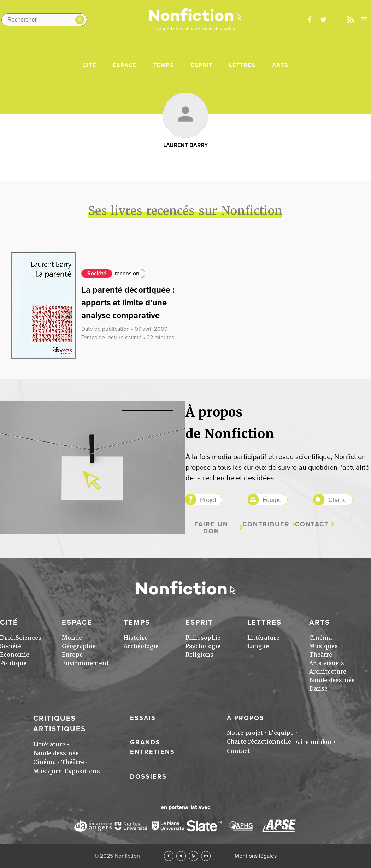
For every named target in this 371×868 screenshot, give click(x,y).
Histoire (136, 638)
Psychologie (203, 646)
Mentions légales (256, 856)
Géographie (79, 646)
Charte (337, 500)
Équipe (272, 500)
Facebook (169, 856)
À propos (246, 718)
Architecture (328, 672)
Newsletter (364, 20)
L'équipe (281, 733)
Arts (280, 65)
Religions (199, 655)
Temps (164, 65)
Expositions (82, 771)
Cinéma (320, 638)
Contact (312, 524)
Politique (13, 663)
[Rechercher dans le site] (44, 20)
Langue (258, 646)
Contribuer (266, 524)
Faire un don (211, 528)
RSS (193, 856)
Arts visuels (327, 663)
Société (97, 274)
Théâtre (321, 655)
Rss (351, 20)
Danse (318, 689)
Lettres (242, 65)
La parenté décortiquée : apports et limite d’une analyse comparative (128, 303)
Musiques (323, 646)
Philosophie (203, 638)
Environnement (85, 663)
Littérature (263, 638)
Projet (208, 500)
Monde (72, 638)
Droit (8, 638)
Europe (72, 655)
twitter (323, 20)
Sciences (28, 638)
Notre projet (245, 733)
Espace (125, 65)
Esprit (202, 65)
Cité (89, 65)
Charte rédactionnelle (259, 742)
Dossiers (148, 776)
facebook (310, 20)
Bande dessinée (332, 680)
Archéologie (141, 646)
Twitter (181, 856)
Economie (15, 655)
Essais (143, 718)
